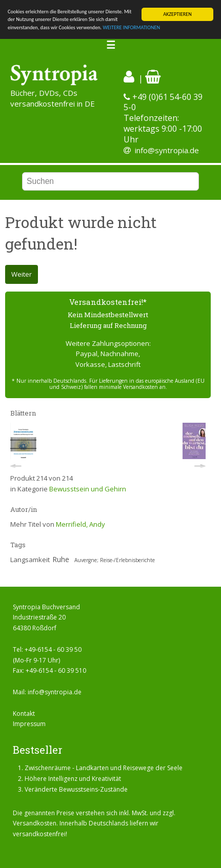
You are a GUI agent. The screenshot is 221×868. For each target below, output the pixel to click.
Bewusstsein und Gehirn (88, 489)
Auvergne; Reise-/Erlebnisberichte (115, 560)
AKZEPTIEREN (177, 14)
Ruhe (61, 559)
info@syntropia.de (167, 150)
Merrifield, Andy (81, 524)
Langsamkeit (30, 560)
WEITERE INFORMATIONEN (131, 27)
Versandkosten (35, 823)
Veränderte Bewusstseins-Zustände (76, 789)
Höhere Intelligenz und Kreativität (73, 779)
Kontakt (24, 714)
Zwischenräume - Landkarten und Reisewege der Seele (104, 768)
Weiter (22, 274)
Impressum (29, 724)
